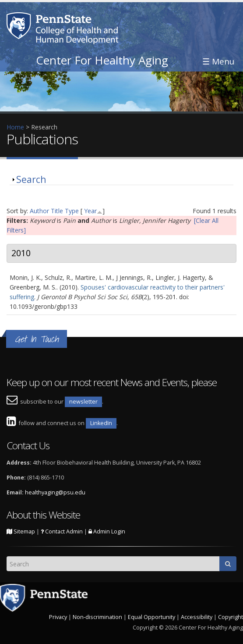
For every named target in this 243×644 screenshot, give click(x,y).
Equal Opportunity (151, 617)
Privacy (58, 617)
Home (15, 127)
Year (90, 211)
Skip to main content (29, 5)
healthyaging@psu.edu (55, 492)
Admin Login (107, 531)
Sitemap (21, 531)
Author (39, 211)
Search (31, 179)
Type (72, 211)
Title (57, 211)
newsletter (83, 402)
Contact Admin (62, 531)
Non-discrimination (97, 617)
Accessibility (197, 617)
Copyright (231, 617)
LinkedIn (101, 423)
